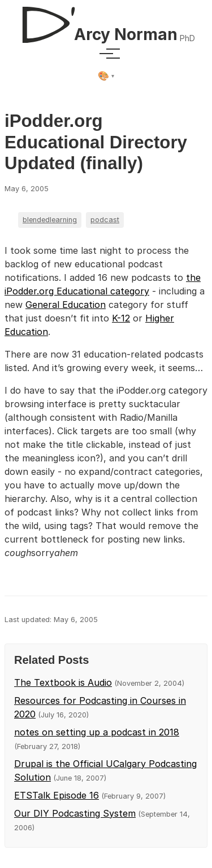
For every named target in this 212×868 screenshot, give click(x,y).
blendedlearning (50, 220)
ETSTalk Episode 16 (57, 795)
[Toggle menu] (106, 54)
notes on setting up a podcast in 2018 (97, 732)
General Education (66, 305)
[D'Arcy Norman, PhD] (106, 20)
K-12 (121, 318)
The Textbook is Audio (63, 682)
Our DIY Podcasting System (75, 813)
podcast (105, 220)
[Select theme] (106, 76)
